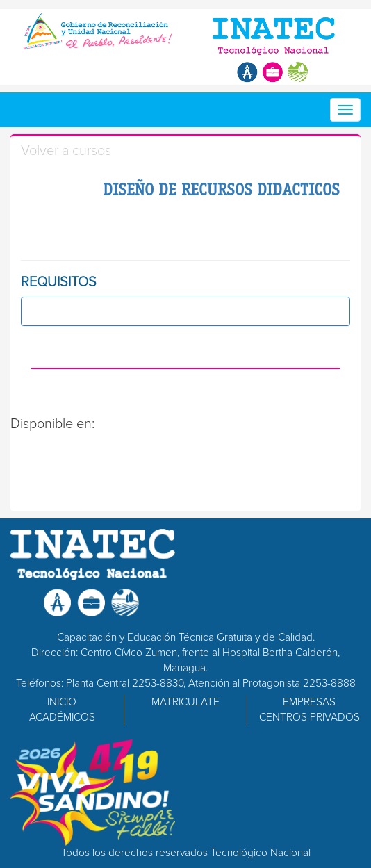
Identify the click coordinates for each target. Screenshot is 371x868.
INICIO (62, 702)
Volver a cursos (66, 151)
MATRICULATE (185, 702)
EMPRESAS (309, 702)
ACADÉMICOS (62, 718)
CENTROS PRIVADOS (310, 718)
